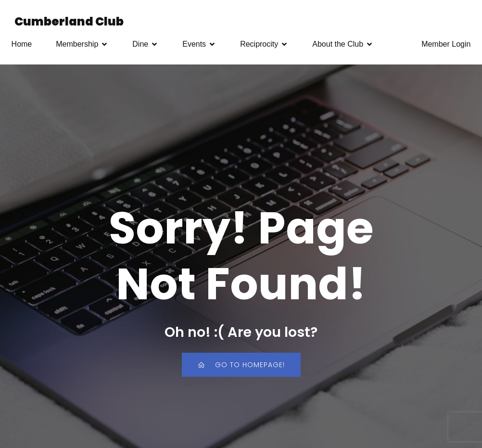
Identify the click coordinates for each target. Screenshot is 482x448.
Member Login (446, 44)
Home (22, 44)
